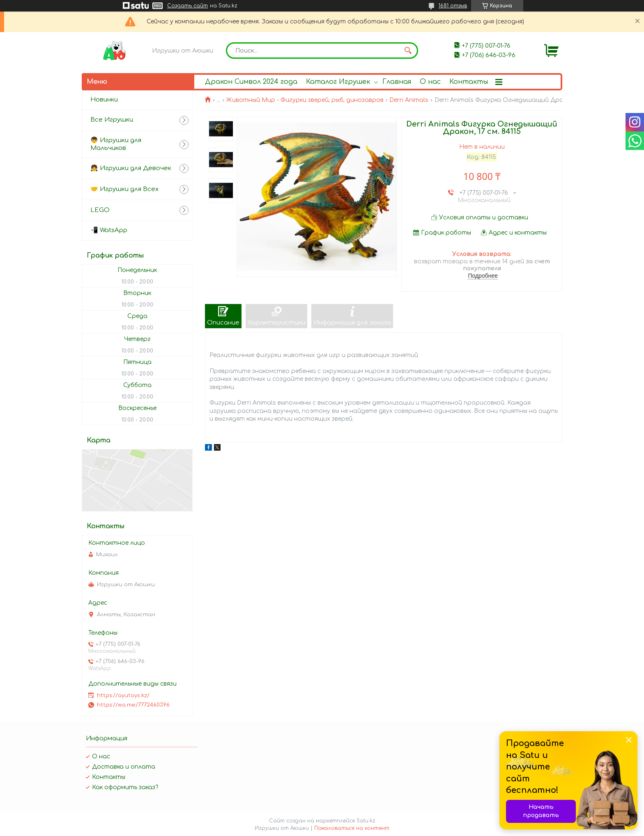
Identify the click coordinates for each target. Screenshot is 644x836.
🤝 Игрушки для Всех (124, 189)
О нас (430, 82)
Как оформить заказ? (125, 787)
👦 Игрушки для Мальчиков (116, 144)
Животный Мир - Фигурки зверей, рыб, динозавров (305, 100)
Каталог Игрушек (338, 82)
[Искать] (408, 51)
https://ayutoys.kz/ (123, 696)
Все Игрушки (112, 120)
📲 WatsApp (109, 230)
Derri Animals (409, 100)
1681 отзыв (453, 6)
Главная (397, 82)
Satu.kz (366, 821)
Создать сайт (187, 6)
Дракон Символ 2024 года (251, 82)
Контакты (469, 82)
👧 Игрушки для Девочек (131, 168)
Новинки (104, 100)
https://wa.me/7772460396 (133, 705)
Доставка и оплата (124, 767)
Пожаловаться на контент (352, 828)
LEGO (100, 210)
